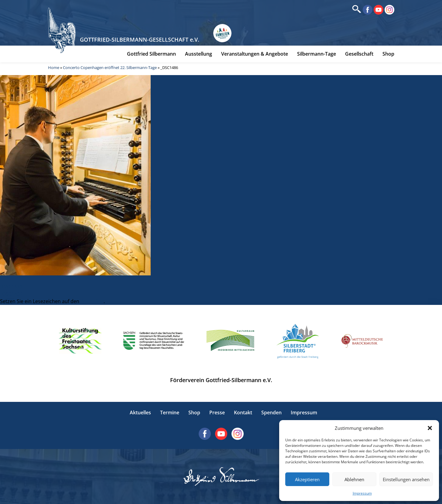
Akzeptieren (307, 479)
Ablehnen (354, 479)
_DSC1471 (11, 287)
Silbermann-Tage (317, 54)
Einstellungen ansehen (406, 479)
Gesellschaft (359, 54)
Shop (388, 54)
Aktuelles (140, 413)
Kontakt (243, 413)
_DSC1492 (11, 294)
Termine (170, 413)
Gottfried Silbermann (151, 54)
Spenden (271, 413)
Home (54, 67)
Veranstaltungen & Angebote (255, 54)
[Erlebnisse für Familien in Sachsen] (222, 33)
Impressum (362, 493)
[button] (430, 428)
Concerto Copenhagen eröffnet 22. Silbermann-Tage (110, 67)
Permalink (92, 301)
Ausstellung (199, 54)
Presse (217, 413)
